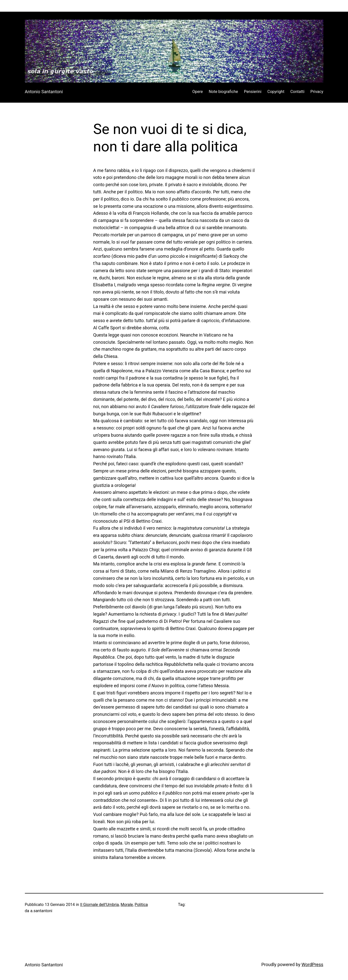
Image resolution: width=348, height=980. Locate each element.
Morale (127, 905)
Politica (141, 905)
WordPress (312, 964)
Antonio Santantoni (44, 92)
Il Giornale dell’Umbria (99, 905)
